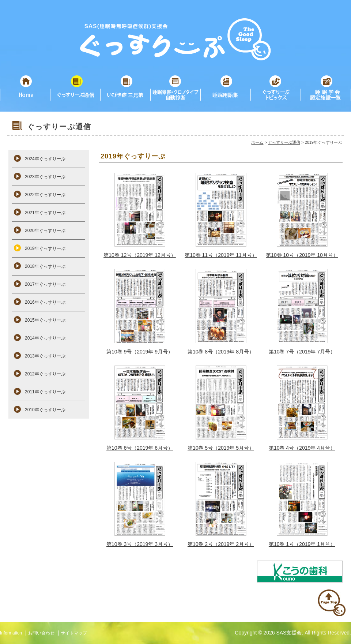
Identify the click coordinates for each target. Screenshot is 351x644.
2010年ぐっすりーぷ (45, 410)
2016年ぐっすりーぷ (45, 302)
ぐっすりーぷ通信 (284, 142)
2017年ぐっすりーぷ (45, 284)
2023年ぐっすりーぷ (45, 177)
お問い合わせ (41, 633)
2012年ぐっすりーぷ (45, 374)
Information (11, 633)
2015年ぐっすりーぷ (45, 320)
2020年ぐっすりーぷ (45, 231)
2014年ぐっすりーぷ (45, 338)
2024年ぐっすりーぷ (45, 159)
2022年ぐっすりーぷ (45, 195)
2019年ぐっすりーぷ (45, 248)
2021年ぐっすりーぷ (45, 213)
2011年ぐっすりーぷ (45, 392)
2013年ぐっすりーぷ (45, 356)
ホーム (257, 142)
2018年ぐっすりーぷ (45, 266)
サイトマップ (74, 633)
